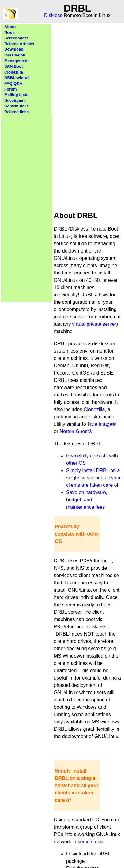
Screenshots (16, 38)
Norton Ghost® (76, 431)
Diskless (53, 15)
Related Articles (19, 44)
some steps (90, 842)
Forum (10, 89)
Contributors (16, 106)
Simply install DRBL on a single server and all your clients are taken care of (93, 478)
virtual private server (94, 324)
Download (14, 49)
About (10, 27)
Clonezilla (14, 72)
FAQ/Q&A (13, 83)
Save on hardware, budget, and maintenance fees (87, 500)
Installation (15, 55)
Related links (17, 112)
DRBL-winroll (17, 78)
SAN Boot (14, 66)
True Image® (101, 424)
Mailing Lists (16, 95)
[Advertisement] (27, 207)
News (9, 32)
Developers (15, 100)
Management (16, 61)
